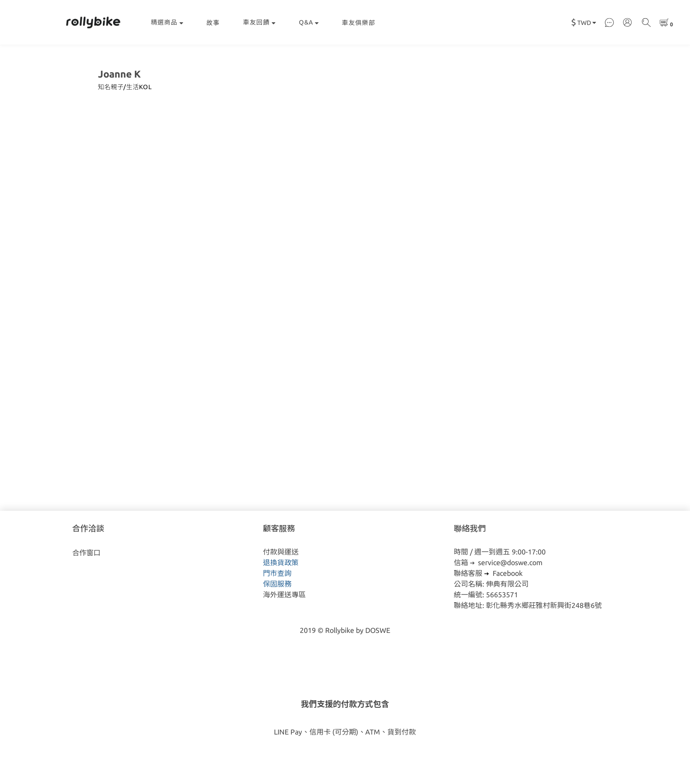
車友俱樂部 (359, 23)
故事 (213, 23)
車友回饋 (259, 22)
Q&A (309, 22)
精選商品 (167, 22)
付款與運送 (281, 552)
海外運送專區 (284, 595)
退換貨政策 (281, 562)
